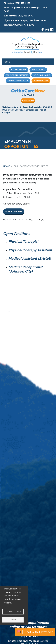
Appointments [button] (41, 81)
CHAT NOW (28, 100)
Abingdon (9, 3)
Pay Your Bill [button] (38, 70)
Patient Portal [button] (19, 70)
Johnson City (10, 25)
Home (7, 166)
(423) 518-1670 (26, 16)
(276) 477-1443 (23, 3)
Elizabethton (10, 16)
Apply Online (14, 212)
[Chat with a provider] (35, 632)
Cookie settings (13, 611)
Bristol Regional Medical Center (20, 8)
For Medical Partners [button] (17, 75)
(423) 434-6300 (26, 25)
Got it (13, 619)
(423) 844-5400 (38, 20)
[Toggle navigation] (50, 62)
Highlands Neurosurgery (16, 20)
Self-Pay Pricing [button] (42, 75)
